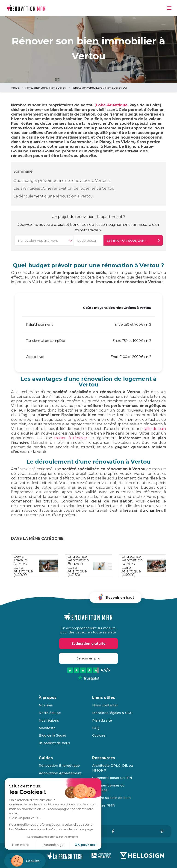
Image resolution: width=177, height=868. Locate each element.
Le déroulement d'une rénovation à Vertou (53, 196)
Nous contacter (105, 705)
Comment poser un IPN (112, 778)
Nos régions (49, 720)
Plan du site (102, 720)
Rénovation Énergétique (59, 766)
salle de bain (155, 429)
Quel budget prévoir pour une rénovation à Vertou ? (62, 181)
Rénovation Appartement (60, 773)
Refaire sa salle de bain (111, 798)
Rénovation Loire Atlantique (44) (46, 88)
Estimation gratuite (88, 644)
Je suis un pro (88, 658)
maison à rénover (71, 438)
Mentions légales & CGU (112, 713)
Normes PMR (103, 805)
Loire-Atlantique (112, 105)
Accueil (16, 88)
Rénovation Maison (55, 781)
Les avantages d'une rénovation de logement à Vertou (64, 188)
